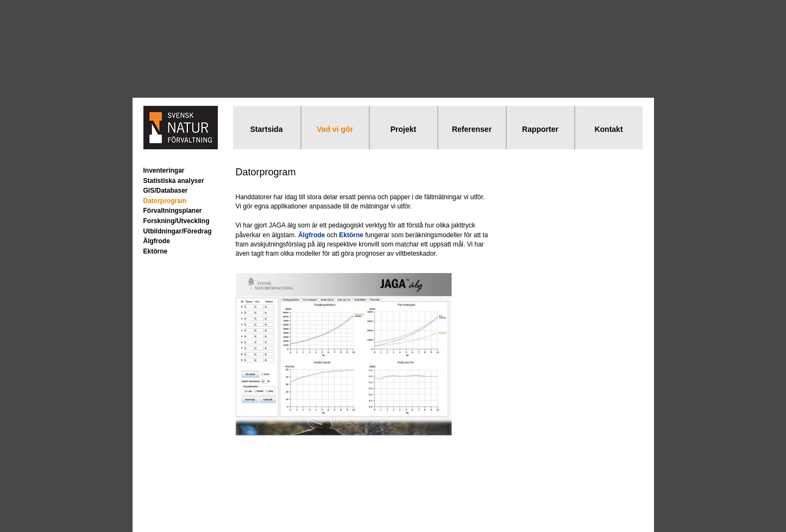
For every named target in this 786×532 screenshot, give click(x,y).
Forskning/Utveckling (177, 221)
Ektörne (156, 251)
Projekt (403, 129)
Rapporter (540, 129)
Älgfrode (157, 241)
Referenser (472, 129)
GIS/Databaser (166, 191)
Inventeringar (164, 170)
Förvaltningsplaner (173, 211)
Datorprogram (165, 201)
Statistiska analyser (174, 181)
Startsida (267, 129)
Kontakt (608, 129)
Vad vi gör (335, 129)
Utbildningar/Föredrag (178, 231)
